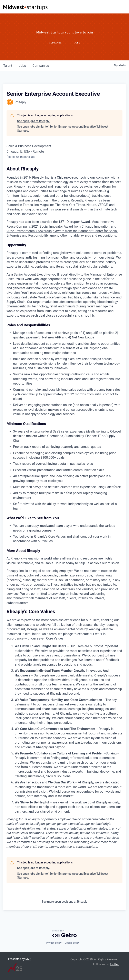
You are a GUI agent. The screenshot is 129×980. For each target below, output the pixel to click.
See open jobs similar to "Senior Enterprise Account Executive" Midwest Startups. (63, 129)
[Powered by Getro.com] (64, 934)
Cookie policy (72, 943)
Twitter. (115, 964)
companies (41, 66)
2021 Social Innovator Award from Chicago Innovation (70, 226)
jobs (22, 66)
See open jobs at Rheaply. (33, 121)
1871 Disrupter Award (74, 222)
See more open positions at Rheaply (65, 902)
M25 (28, 959)
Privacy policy (54, 943)
